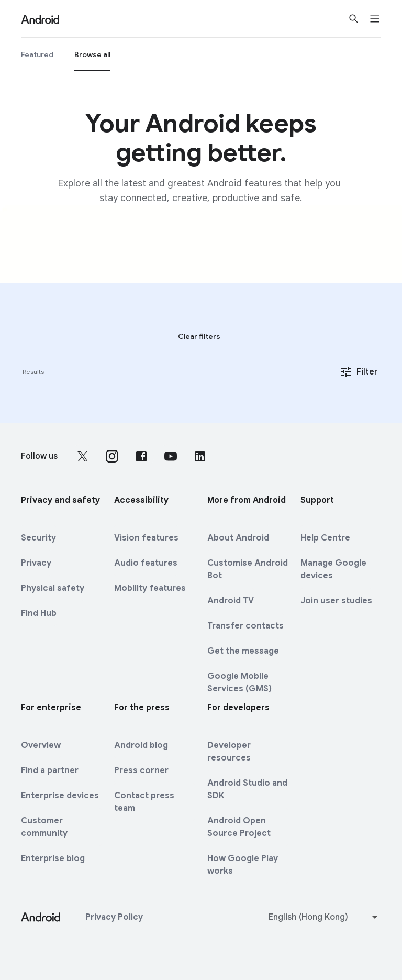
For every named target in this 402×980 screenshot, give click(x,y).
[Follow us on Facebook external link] (141, 456)
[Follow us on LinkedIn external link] (200, 456)
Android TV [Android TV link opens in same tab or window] (231, 601)
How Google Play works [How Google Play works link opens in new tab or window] (243, 865)
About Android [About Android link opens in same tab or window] (238, 538)
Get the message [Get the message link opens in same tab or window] (243, 651)
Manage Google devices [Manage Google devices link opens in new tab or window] (333, 569)
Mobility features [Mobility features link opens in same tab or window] (150, 588)
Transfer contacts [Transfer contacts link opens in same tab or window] (245, 626)
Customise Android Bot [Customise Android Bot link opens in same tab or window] (248, 569)
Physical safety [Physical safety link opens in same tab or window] (53, 588)
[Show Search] (354, 19)
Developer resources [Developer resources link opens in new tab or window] (229, 752)
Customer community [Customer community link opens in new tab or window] (44, 827)
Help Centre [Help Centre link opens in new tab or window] (325, 538)
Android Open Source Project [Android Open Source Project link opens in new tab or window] (239, 827)
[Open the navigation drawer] (381, 19)
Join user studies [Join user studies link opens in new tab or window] (336, 601)
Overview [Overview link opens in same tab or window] (41, 745)
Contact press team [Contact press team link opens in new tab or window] (144, 802)
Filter (359, 372)
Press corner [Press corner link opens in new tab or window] (141, 770)
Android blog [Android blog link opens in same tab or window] (141, 745)
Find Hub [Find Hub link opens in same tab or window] (39, 613)
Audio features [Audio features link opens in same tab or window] (146, 563)
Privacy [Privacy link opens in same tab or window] (36, 563)
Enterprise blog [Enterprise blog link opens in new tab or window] (53, 858)
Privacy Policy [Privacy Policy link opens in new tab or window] (114, 917)
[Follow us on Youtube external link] (171, 456)
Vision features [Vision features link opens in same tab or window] (146, 538)
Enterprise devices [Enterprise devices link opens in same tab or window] (60, 796)
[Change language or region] (324, 917)
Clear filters (199, 336)
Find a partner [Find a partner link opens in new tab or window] (50, 770)
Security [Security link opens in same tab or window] (38, 538)
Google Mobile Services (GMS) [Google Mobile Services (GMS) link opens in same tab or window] (239, 682)
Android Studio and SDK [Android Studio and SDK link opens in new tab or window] (247, 789)
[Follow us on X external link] (83, 456)
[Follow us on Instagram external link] (112, 456)
